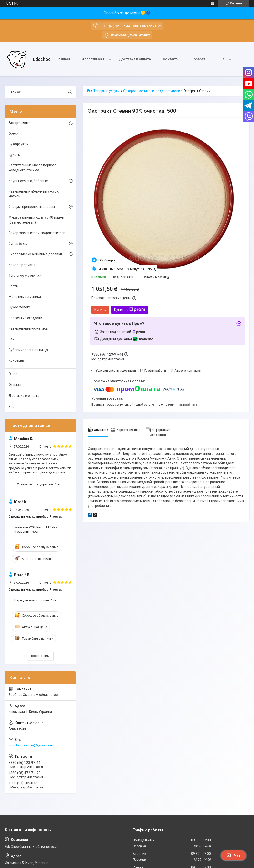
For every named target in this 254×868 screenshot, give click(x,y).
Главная (63, 59)
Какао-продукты (22, 265)
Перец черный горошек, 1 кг (35, 600)
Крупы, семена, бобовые (28, 181)
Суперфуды (18, 244)
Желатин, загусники (25, 297)
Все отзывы (40, 656)
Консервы (17, 360)
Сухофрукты (18, 144)
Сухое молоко (20, 307)
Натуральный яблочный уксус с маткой (34, 194)
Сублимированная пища (28, 350)
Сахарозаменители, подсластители (152, 91)
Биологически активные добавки (35, 254)
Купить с (130, 310)
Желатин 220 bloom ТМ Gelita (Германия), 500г (36, 529)
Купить (100, 310)
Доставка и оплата (135, 59)
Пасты (14, 286)
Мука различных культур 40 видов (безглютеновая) (36, 220)
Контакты (171, 59)
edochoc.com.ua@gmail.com (31, 745)
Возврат (198, 59)
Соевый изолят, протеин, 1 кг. (39, 484)
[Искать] (70, 92)
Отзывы (15, 385)
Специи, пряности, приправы (32, 207)
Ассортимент (93, 59)
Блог (12, 407)
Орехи (14, 133)
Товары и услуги (107, 91)
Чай (12, 339)
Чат (234, 855)
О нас (13, 374)
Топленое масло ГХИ (25, 276)
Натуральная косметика (28, 328)
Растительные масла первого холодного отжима (32, 168)
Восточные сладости (25, 318)
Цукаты (15, 155)
